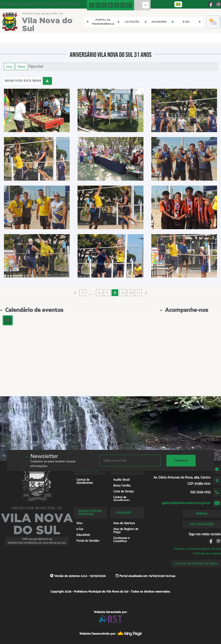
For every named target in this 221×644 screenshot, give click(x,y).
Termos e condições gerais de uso (197, 549)
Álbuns (21, 66)
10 (131, 293)
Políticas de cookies (207, 553)
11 (138, 293)
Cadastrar (181, 460)
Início (9, 66)
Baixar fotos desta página (23, 81)
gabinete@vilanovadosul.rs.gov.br (186, 503)
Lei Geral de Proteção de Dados (196, 563)
